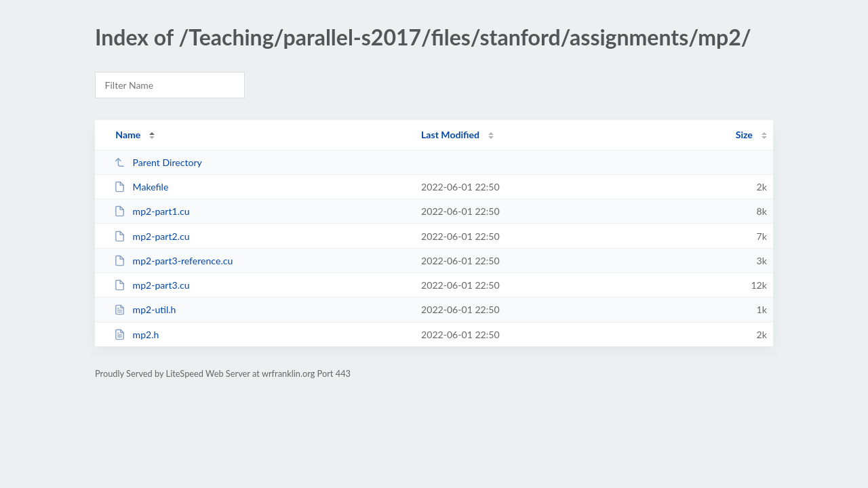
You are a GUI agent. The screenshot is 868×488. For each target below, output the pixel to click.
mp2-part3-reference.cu (173, 261)
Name (128, 135)
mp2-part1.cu (152, 211)
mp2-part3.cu (152, 285)
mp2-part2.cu (152, 236)
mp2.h (136, 334)
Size (744, 135)
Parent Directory (158, 162)
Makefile (141, 187)
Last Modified (450, 135)
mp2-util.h (145, 309)
